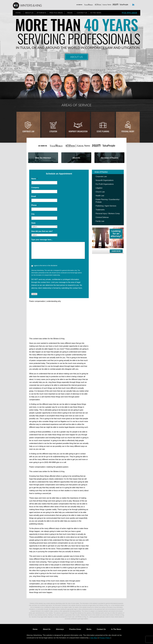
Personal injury (128, 131)
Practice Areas (56, 13)
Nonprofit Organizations (105, 180)
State (33, 223)
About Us (29, 13)
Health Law (100, 196)
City (33, 214)
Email (34, 196)
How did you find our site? (42, 231)
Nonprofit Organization (78, 131)
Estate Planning (103, 131)
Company (35, 188)
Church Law (100, 192)
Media (70, 13)
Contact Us (82, 13)
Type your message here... (42, 240)
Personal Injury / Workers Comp (108, 214)
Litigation (53, 131)
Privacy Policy (105, 638)
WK (29, 6)
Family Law (100, 221)
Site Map (94, 638)
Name (34, 179)
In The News (96, 13)
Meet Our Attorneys (43, 158)
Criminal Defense (102, 217)
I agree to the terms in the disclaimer (45, 266)
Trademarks (100, 210)
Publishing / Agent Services (106, 206)
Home (18, 13)
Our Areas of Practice (109, 158)
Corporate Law (28, 131)
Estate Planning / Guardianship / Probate (108, 201)
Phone (35, 205)
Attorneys (41, 13)
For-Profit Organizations (105, 184)
